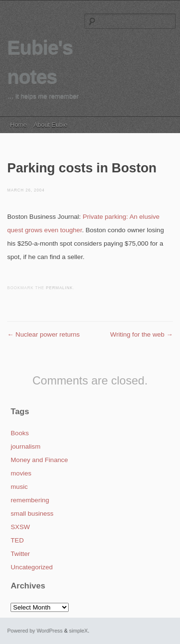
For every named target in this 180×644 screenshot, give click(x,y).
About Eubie (51, 125)
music (19, 487)
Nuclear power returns (43, 334)
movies (21, 473)
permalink (60, 288)
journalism (25, 446)
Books (20, 433)
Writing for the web (142, 334)
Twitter (20, 554)
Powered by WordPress (35, 631)
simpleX (78, 631)
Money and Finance (39, 460)
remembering (30, 500)
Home (18, 125)
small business (32, 514)
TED (17, 540)
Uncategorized (32, 567)
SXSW (20, 527)
